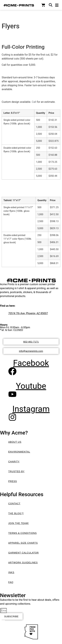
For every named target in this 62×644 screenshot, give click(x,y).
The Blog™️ (16, 513)
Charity (14, 462)
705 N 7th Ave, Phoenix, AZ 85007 (28, 313)
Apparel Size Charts (23, 543)
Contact (14, 504)
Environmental (19, 452)
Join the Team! (19, 523)
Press (13, 481)
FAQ (11, 582)
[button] (51, 5)
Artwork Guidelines (23, 563)
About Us (15, 442)
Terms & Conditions (22, 533)
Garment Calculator (23, 553)
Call (34, 102)
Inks (11, 572)
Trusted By (16, 471)
